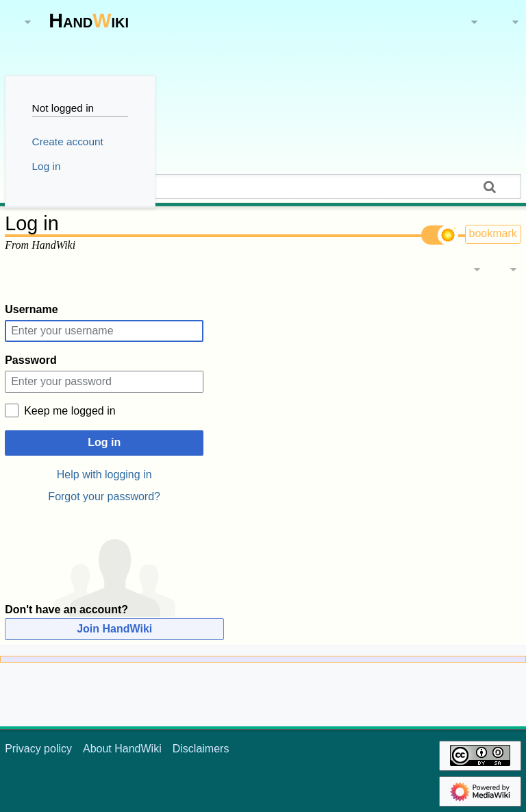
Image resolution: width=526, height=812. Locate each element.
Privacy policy (38, 749)
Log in (104, 442)
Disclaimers (201, 749)
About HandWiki (122, 749)
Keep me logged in (70, 411)
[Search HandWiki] (263, 186)
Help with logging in (104, 475)
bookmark (493, 233)
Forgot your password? (104, 496)
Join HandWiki (114, 629)
